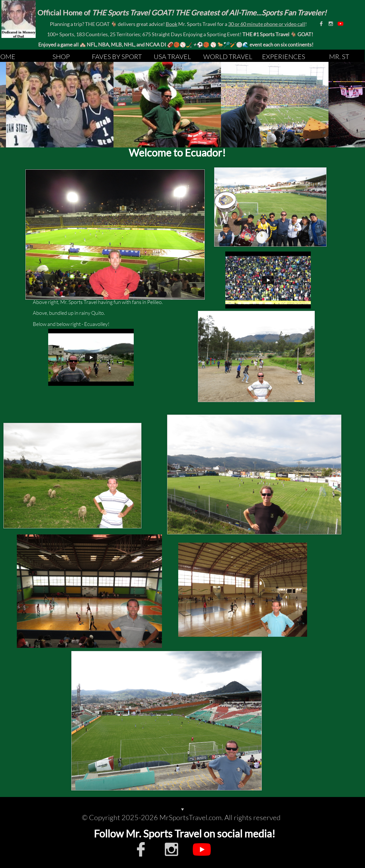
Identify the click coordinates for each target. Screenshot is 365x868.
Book (172, 24)
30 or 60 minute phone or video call (267, 24)
